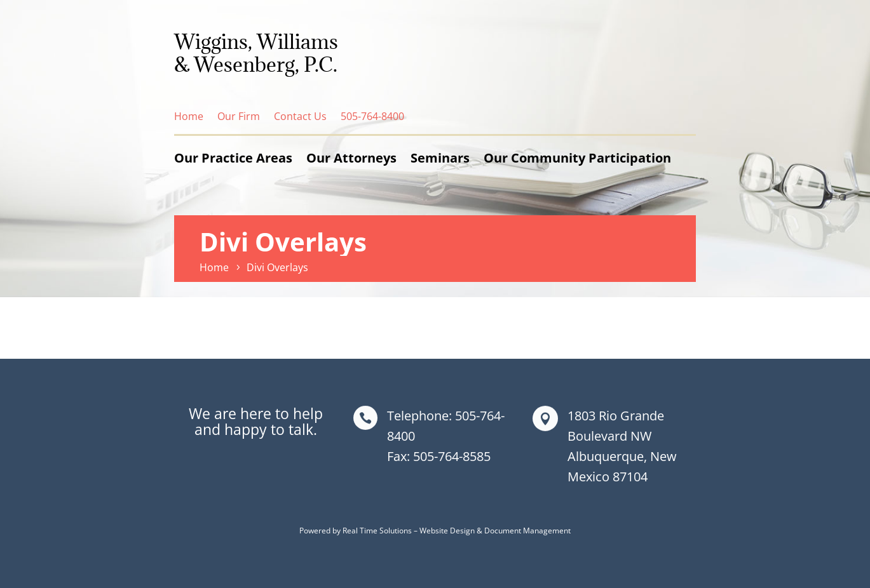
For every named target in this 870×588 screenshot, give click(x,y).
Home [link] (189, 116)
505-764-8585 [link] (452, 456)
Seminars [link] (440, 158)
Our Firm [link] (239, 116)
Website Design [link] (447, 531)
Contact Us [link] (300, 116)
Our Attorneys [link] (351, 158)
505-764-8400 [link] (372, 116)
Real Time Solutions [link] (377, 531)
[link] (216, 267)
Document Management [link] (527, 531)
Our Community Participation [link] (577, 158)
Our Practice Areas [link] (233, 158)
